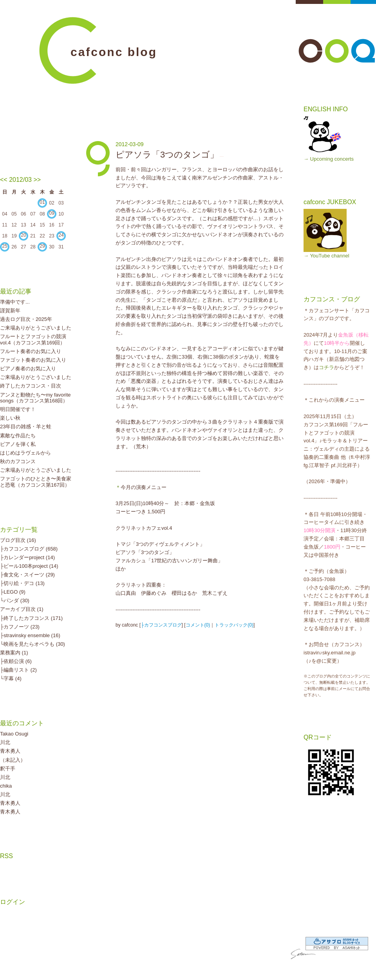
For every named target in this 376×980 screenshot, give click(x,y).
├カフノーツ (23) (20, 627)
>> (37, 180)
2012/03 (20, 180)
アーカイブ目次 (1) (22, 609)
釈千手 (8, 769)
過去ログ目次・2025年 (26, 319)
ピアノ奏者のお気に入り (28, 369)
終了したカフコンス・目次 (31, 386)
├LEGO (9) (13, 592)
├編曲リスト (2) (18, 670)
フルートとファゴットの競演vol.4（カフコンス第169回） (33, 340)
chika (6, 786)
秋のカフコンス (18, 461)
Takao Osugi (14, 734)
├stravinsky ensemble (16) (30, 635)
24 (61, 235)
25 (5, 246)
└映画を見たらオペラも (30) (33, 644)
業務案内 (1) (14, 653)
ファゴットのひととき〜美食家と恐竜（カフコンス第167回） (36, 482)
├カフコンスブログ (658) (29, 549)
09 (52, 213)
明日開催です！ (18, 409)
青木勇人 (10, 751)
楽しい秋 (10, 418)
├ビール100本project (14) (29, 566)
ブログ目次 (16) (18, 540)
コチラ (326, 367)
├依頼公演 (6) (16, 661)
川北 (5, 742)
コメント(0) (198, 625)
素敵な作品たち (18, 436)
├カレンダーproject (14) (27, 557)
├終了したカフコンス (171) (31, 618)
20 (23, 235)
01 (42, 202)
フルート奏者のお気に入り (31, 351)
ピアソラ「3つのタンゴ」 (167, 155)
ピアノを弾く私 (18, 444)
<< (4, 180)
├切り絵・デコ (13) (22, 583)
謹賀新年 (10, 311)
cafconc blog (114, 52)
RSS (6, 856)
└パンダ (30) (15, 600)
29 (42, 246)
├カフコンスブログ (161, 625)
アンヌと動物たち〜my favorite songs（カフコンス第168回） (35, 398)
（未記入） (13, 760)
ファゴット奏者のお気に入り (33, 360)
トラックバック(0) (234, 625)
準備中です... (15, 302)
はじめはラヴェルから (25, 453)
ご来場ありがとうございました (36, 328)
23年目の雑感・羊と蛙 (26, 427)
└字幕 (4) (11, 678)
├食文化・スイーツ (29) (27, 575)
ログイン (13, 902)
